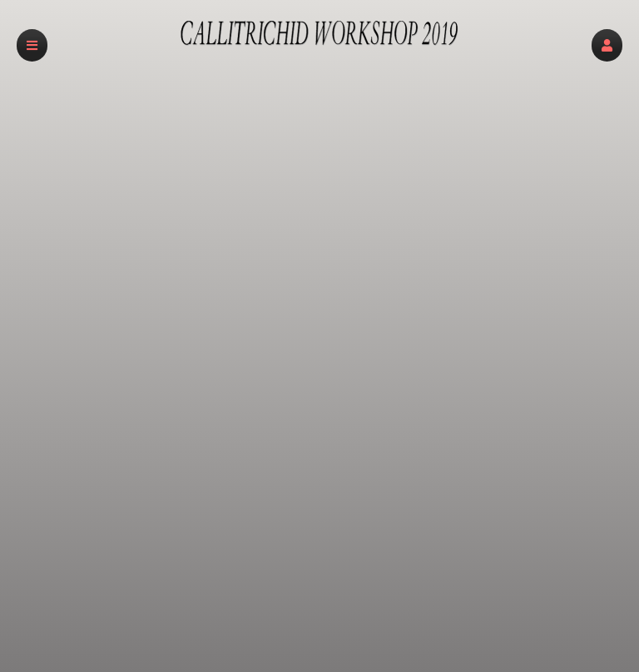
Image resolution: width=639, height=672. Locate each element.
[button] (607, 45)
